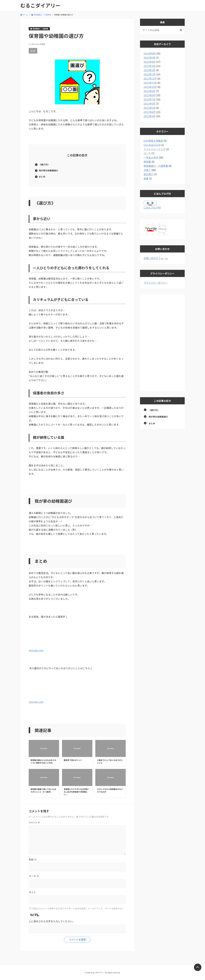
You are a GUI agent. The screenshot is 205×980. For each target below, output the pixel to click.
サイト (32, 892)
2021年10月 (150, 87)
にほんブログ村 (152, 207)
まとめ (42, 177)
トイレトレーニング (155, 149)
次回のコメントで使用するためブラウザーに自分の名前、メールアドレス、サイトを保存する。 (78, 908)
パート (147, 153)
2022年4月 (149, 62)
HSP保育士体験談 (153, 141)
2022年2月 (149, 70)
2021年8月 (149, 95)
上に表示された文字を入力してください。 (52, 921)
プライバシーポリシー (156, 283)
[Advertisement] (162, 343)
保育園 (147, 162)
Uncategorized (152, 145)
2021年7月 (149, 99)
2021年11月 (150, 83)
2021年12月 (150, 78)
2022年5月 (149, 58)
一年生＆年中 (151, 157)
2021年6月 (149, 104)
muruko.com (36, 650)
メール (34, 876)
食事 (146, 178)
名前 (33, 859)
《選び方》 (44, 164)
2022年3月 (149, 66)
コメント (34, 822)
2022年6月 (149, 53)
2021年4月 (149, 112)
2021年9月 (149, 91)
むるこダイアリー (40, 5)
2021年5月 (149, 108)
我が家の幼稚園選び (48, 170)
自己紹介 (148, 174)
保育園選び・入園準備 (156, 166)
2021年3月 (149, 116)
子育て (147, 170)
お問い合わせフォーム (156, 258)
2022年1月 (149, 74)
